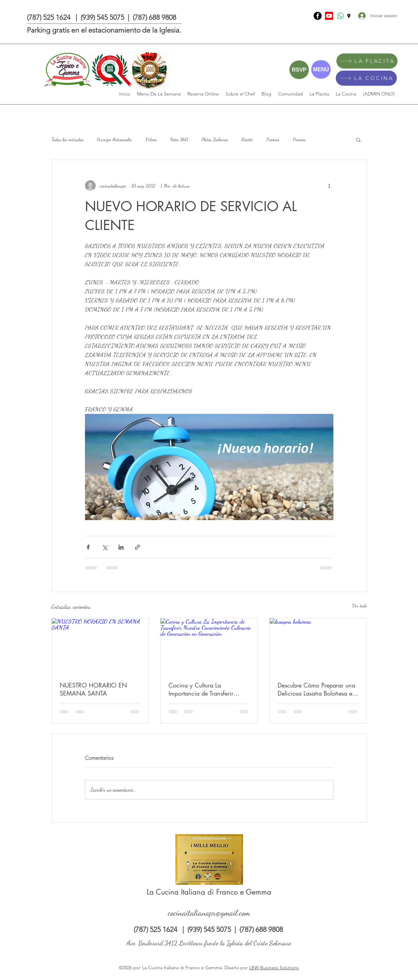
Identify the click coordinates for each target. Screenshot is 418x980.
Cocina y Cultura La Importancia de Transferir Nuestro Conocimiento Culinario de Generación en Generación (206, 689)
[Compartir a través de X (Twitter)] (105, 547)
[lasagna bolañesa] (318, 645)
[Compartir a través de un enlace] (137, 547)
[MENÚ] (321, 69)
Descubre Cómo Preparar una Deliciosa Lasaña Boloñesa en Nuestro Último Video (317, 689)
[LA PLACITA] (367, 61)
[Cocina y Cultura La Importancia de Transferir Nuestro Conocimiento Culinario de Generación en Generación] (209, 645)
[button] (358, 140)
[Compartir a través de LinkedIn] (121, 547)
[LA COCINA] (366, 78)
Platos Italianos (215, 139)
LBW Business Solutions (274, 968)
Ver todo (360, 606)
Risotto (247, 139)
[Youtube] (329, 16)
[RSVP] (299, 70)
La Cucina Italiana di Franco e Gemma (209, 892)
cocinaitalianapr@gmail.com (209, 913)
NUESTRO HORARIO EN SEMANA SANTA (93, 689)
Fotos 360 (179, 139)
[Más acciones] (329, 186)
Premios (273, 139)
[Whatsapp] (340, 16)
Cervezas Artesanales (114, 139)
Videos (151, 139)
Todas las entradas (67, 139)
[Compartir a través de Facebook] (88, 547)
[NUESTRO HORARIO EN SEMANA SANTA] (100, 645)
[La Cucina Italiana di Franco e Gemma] (318, 16)
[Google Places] (349, 16)
